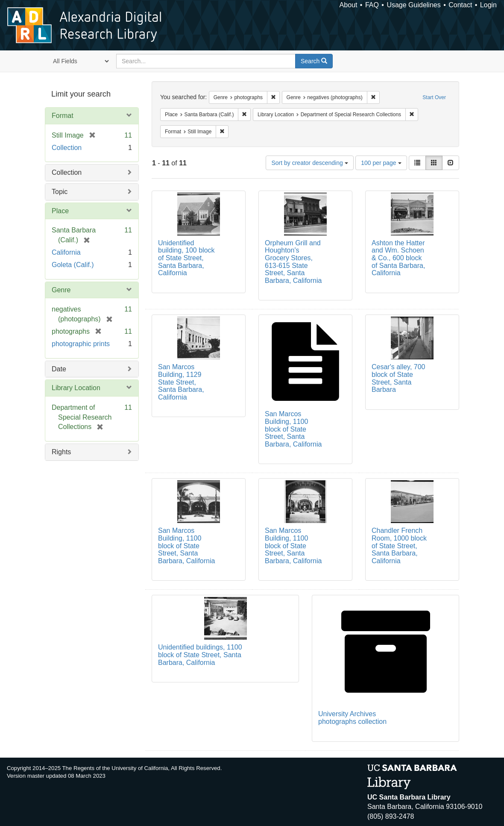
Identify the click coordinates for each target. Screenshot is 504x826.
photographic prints (81, 344)
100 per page (381, 163)
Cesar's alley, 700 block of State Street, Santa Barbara (398, 378)
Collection (67, 148)
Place (60, 211)
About (349, 5)
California (66, 252)
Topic (60, 192)
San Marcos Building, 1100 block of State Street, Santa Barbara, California (293, 429)
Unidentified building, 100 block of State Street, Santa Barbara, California (186, 258)
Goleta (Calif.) (73, 265)
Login (488, 5)
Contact (460, 5)
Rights (61, 452)
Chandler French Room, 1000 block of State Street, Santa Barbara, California (399, 545)
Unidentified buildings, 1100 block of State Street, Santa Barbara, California (200, 655)
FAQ (372, 5)
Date (59, 369)
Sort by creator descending (309, 163)
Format (63, 116)
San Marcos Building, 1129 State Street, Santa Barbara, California (181, 382)
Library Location (76, 388)
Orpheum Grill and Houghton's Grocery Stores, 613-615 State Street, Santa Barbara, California (293, 262)
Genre (61, 290)
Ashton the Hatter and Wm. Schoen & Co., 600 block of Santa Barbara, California (398, 258)
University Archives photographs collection (352, 718)
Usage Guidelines (413, 5)
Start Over (434, 97)
